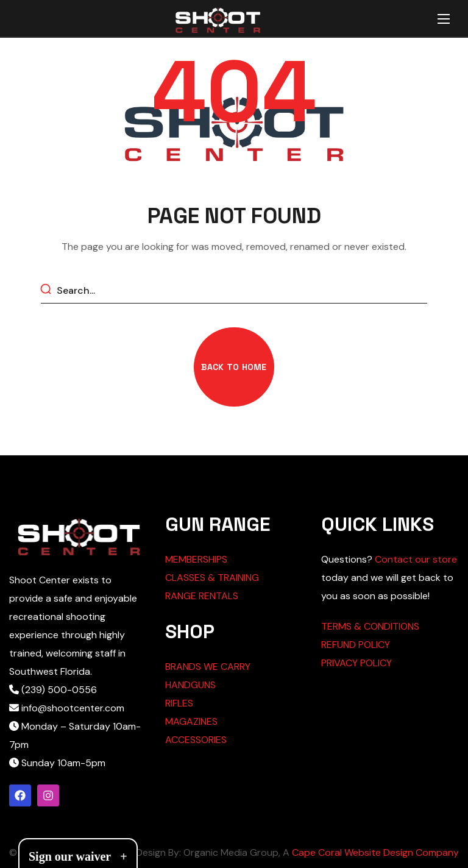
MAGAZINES (191, 721)
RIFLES (179, 703)
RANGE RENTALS (202, 596)
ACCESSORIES (196, 740)
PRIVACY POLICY (356, 663)
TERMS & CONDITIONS (370, 626)
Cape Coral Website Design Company (375, 852)
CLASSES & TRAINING (212, 578)
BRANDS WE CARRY (208, 667)
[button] (234, 367)
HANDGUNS (190, 685)
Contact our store (416, 559)
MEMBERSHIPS (196, 559)
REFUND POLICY (356, 645)
